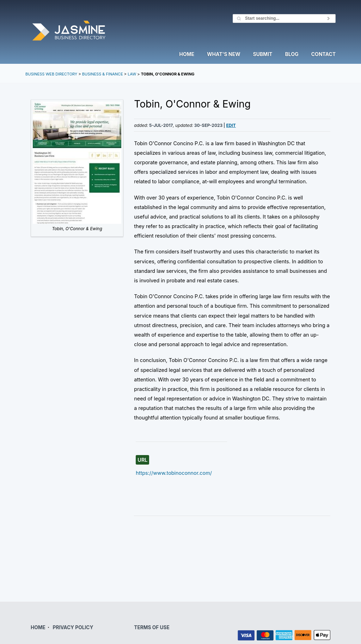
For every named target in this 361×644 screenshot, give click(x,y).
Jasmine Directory (69, 31)
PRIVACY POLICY (73, 627)
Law (132, 74)
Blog (292, 54)
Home (187, 54)
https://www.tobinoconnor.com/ (174, 473)
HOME (38, 627)
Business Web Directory (51, 74)
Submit (262, 54)
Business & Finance (103, 74)
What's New (224, 54)
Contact (323, 54)
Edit (231, 125)
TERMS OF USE (152, 627)
